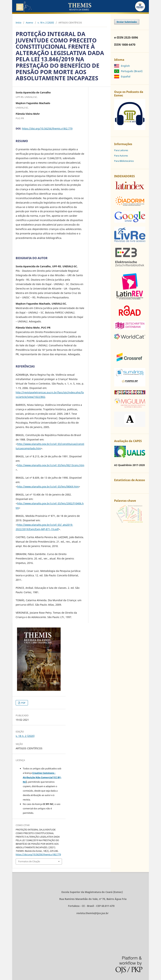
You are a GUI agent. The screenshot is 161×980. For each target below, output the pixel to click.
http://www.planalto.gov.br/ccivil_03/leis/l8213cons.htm (51, 465)
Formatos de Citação (29, 861)
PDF (23, 703)
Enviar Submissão (127, 22)
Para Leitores (121, 150)
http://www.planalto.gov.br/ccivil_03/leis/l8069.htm (48, 487)
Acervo (29, 23)
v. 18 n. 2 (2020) (46, 23)
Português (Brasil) (132, 71)
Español (126, 76)
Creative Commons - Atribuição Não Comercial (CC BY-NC (42, 777)
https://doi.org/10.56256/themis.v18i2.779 (47, 128)
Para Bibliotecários (124, 161)
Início (19, 23)
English (125, 66)
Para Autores (121, 156)
